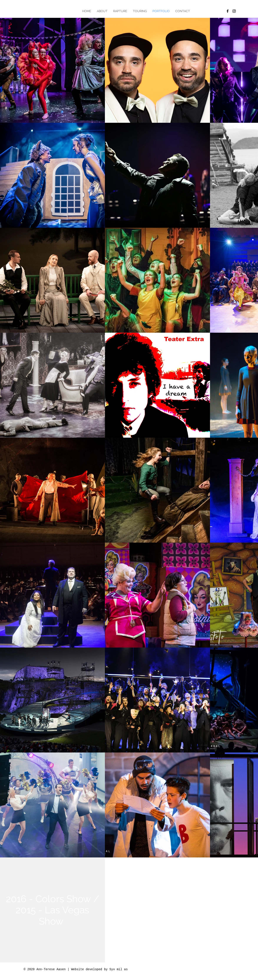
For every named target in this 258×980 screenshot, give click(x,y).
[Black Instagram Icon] (234, 11)
